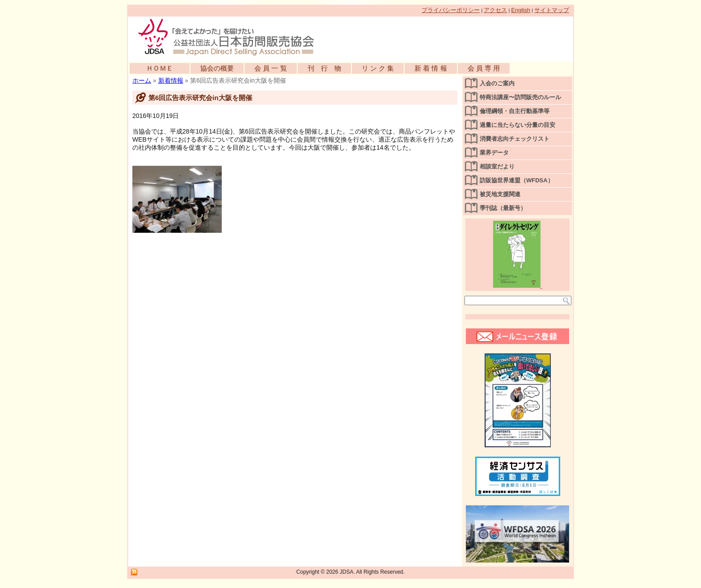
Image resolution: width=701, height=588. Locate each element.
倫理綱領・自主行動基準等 (515, 111)
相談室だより (497, 166)
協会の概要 (217, 68)
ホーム (142, 80)
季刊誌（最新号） (503, 208)
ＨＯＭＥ (160, 68)
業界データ (494, 153)
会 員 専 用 (484, 68)
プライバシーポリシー (451, 10)
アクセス (495, 10)
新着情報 (171, 80)
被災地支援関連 (500, 194)
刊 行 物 (324, 68)
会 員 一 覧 (271, 68)
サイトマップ (552, 10)
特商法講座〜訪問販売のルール (520, 97)
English (521, 10)
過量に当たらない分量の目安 (517, 125)
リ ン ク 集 (378, 68)
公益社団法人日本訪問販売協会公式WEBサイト (231, 37)
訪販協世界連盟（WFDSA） (517, 180)
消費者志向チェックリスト (515, 139)
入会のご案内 (497, 83)
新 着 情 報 (431, 68)
